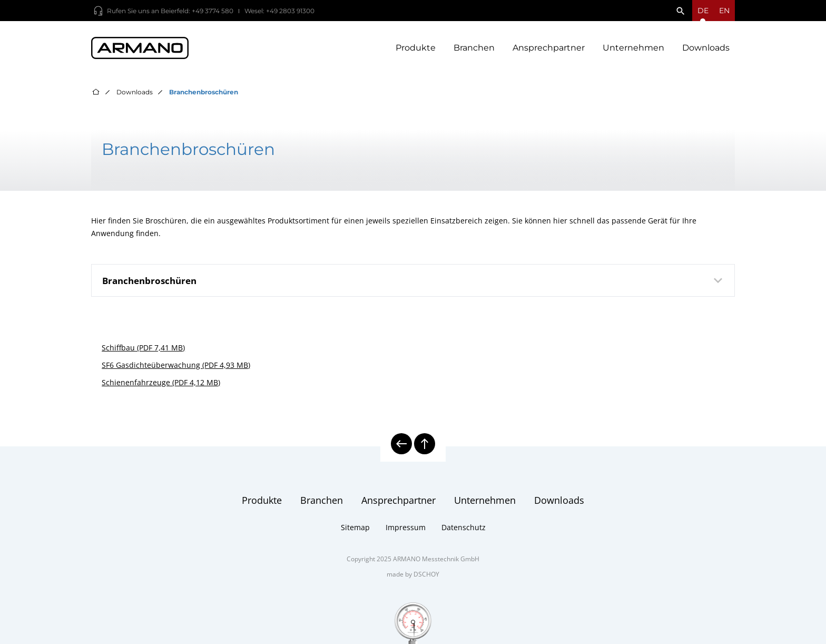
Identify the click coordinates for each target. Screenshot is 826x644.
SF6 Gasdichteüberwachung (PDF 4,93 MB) (176, 365)
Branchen (474, 48)
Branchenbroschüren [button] (414, 280)
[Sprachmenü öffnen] (703, 11)
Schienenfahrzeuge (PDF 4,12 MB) (161, 382)
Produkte (416, 48)
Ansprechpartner (549, 48)
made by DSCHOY (413, 574)
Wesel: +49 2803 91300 (279, 11)
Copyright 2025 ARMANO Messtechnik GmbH (413, 559)
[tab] (413, 280)
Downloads (706, 48)
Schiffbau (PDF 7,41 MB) (143, 348)
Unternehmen (633, 48)
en (724, 11)
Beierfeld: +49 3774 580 (197, 11)
